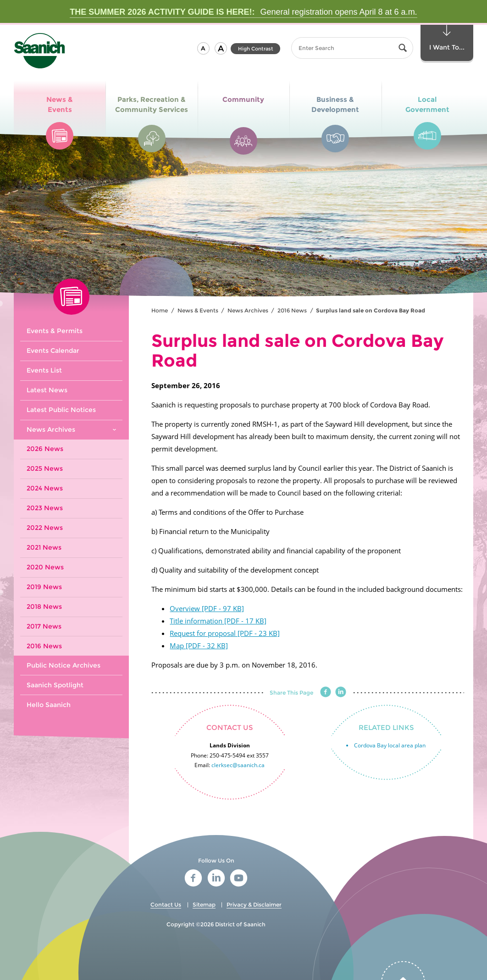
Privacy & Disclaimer (254, 905)
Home (160, 310)
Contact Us (166, 905)
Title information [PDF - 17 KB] (218, 621)
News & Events (198, 310)
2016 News (292, 310)
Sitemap (204, 905)
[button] (203, 48)
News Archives (248, 310)
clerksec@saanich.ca (238, 765)
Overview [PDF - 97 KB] (207, 608)
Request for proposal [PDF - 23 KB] (225, 633)
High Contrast (256, 49)
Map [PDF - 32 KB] (199, 646)
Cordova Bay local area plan (390, 745)
